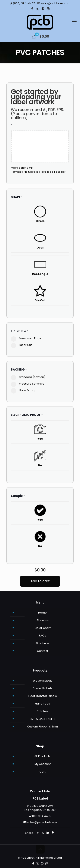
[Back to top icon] (40, 849)
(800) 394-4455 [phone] (24, 3)
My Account (43, 764)
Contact (42, 651)
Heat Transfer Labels (43, 696)
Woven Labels (43, 681)
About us (43, 620)
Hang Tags (42, 704)
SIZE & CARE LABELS (43, 719)
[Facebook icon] (32, 9)
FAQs (43, 636)
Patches (43, 711)
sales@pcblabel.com (42, 822)
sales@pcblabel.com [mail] (55, 3)
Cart (42, 772)
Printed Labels (43, 688)
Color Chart (43, 628)
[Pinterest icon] (43, 9)
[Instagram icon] (48, 9)
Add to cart (40, 581)
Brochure (42, 643)
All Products (42, 756)
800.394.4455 (42, 816)
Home (42, 613)
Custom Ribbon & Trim (42, 727)
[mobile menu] (74, 21)
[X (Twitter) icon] (37, 9)
